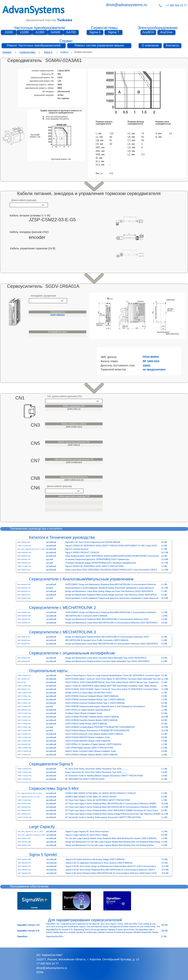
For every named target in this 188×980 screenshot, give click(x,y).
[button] (148, 357)
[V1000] (24, 32)
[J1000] (9, 32)
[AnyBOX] (148, 32)
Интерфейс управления (43, 296)
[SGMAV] (64, 52)
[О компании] (150, 46)
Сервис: (67, 41)
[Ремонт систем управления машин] (99, 46)
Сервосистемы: (104, 28)
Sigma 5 (48, 52)
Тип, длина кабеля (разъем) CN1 (64, 396)
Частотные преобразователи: (40, 28)
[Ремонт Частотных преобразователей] (34, 46)
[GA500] (55, 32)
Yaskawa (7, 52)
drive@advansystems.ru (127, 5)
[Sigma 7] (113, 32)
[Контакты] (172, 46)
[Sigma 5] (95, 32)
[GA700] (71, 32)
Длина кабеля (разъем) (24, 200)
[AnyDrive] (166, 32)
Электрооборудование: (158, 28)
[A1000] (40, 32)
